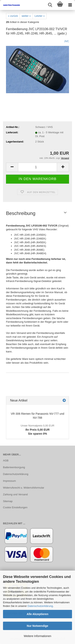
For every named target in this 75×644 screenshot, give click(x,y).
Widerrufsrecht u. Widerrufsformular (24, 488)
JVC (66, 41)
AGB (6, 460)
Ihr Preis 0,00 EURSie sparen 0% (37, 430)
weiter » (26, 16)
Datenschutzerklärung (40, 606)
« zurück (13, 16)
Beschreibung (21, 213)
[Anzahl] (37, 167)
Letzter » (40, 16)
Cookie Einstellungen (15, 507)
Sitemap (8, 501)
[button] (12, 167)
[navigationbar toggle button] (70, 5)
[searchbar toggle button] (50, 5)
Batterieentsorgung (14, 467)
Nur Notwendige (37, 626)
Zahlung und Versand (15, 494)
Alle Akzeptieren (37, 614)
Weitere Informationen (37, 636)
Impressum (9, 481)
